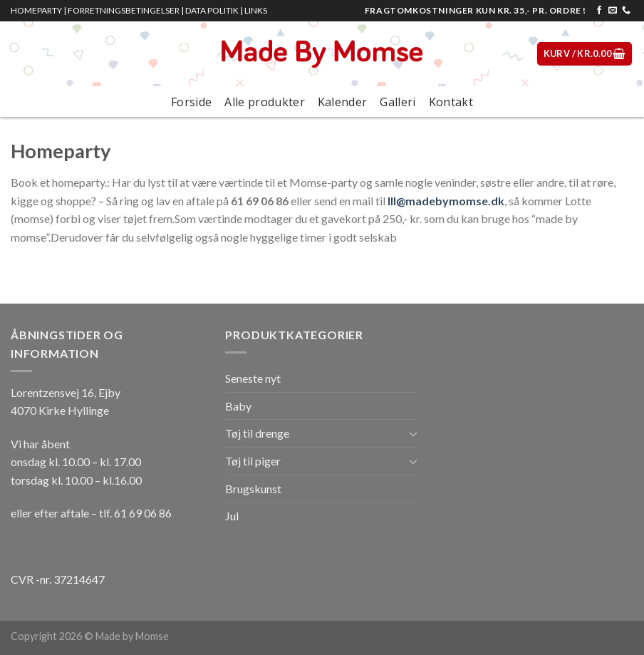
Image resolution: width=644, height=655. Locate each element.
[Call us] (626, 11)
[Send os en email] (613, 11)
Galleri (398, 102)
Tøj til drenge (257, 433)
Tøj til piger (253, 461)
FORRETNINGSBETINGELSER (124, 10)
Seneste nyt (253, 378)
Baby (238, 406)
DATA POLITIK (212, 10)
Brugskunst (253, 489)
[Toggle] (413, 433)
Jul (232, 516)
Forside (191, 102)
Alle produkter (264, 102)
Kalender (343, 102)
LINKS (256, 10)
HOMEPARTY (36, 10)
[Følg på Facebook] (599, 11)
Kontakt (451, 102)
